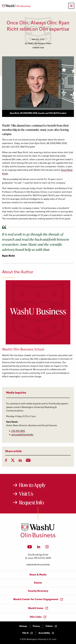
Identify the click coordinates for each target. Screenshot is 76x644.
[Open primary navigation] (71, 6)
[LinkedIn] (20, 461)
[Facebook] (6, 461)
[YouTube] (30, 548)
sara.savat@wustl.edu (22, 435)
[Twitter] (13, 461)
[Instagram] (47, 548)
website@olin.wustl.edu (38, 565)
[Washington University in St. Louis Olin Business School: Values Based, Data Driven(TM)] (38, 537)
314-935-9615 (18, 431)
